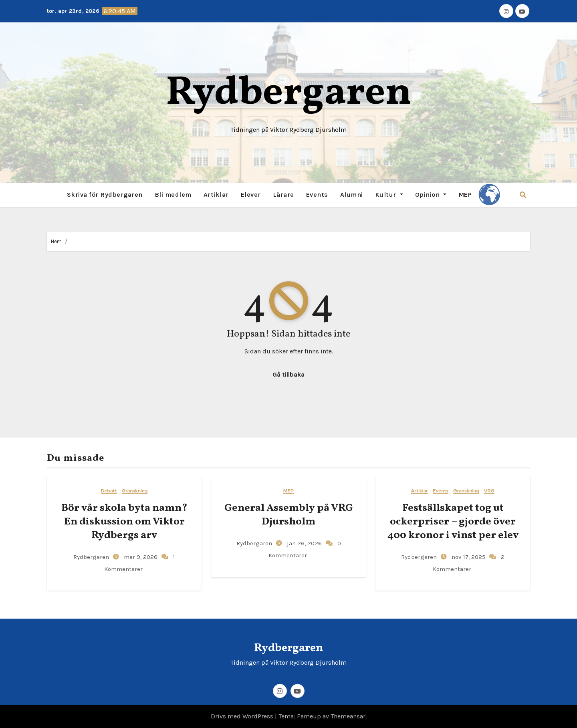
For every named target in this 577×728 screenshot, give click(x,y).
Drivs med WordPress (243, 716)
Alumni (352, 195)
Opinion (431, 195)
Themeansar (348, 716)
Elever (251, 195)
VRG (489, 491)
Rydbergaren (289, 94)
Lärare (283, 195)
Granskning (135, 491)
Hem (56, 241)
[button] (523, 195)
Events (317, 195)
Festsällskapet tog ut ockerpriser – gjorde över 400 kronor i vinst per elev (453, 522)
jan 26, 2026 (304, 543)
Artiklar (216, 195)
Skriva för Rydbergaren (105, 195)
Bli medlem (173, 195)
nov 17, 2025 (468, 557)
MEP (465, 195)
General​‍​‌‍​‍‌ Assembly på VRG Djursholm (289, 515)
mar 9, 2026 (140, 557)
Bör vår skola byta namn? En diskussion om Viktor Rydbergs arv (124, 522)
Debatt (109, 491)
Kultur (389, 195)
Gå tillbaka (288, 374)
